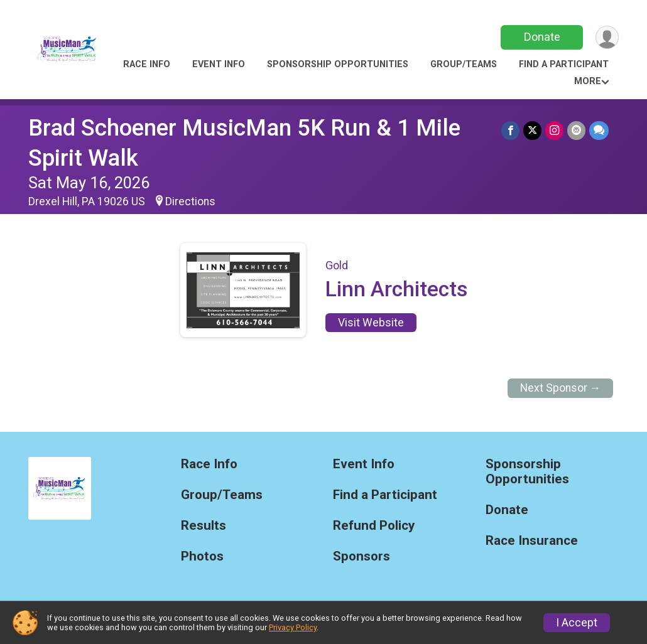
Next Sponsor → (561, 388)
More (588, 81)
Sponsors (362, 556)
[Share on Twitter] (532, 130)
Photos (202, 556)
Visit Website (371, 323)
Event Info (219, 64)
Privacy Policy (293, 627)
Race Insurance (532, 541)
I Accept (577, 623)
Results (204, 526)
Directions (190, 201)
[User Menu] (607, 37)
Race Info (147, 64)
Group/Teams (464, 64)
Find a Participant (564, 64)
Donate (542, 37)
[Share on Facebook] (510, 130)
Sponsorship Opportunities (338, 64)
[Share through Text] (599, 130)
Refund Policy (374, 526)
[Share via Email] (576, 130)
